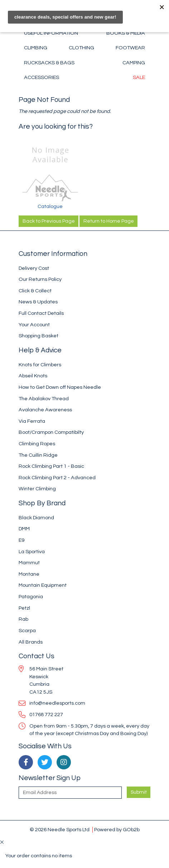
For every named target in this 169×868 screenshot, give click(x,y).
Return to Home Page (109, 221)
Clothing (81, 48)
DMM (24, 529)
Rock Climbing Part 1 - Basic (51, 466)
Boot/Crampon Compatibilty (51, 432)
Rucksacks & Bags (49, 63)
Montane (29, 574)
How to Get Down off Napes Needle (60, 387)
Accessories (42, 77)
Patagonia (31, 597)
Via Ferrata (32, 421)
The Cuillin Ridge (38, 455)
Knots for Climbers (40, 365)
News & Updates (38, 302)
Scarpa (27, 631)
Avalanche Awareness (45, 410)
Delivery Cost (34, 268)
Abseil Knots (33, 376)
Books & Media (126, 33)
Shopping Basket (38, 336)
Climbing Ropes (37, 444)
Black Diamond (36, 518)
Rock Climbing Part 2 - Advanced (57, 478)
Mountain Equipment (43, 585)
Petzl (24, 608)
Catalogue (50, 206)
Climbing (36, 48)
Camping (134, 63)
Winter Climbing (37, 489)
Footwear (130, 48)
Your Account (34, 325)
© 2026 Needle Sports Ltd (60, 830)
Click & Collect (35, 291)
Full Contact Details (41, 313)
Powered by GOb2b (117, 830)
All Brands (31, 642)
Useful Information (51, 33)
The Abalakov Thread (44, 399)
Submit (139, 792)
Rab (23, 619)
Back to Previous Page (49, 221)
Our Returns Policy (40, 279)
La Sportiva (32, 552)
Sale (139, 77)
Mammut (29, 563)
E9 (21, 540)
